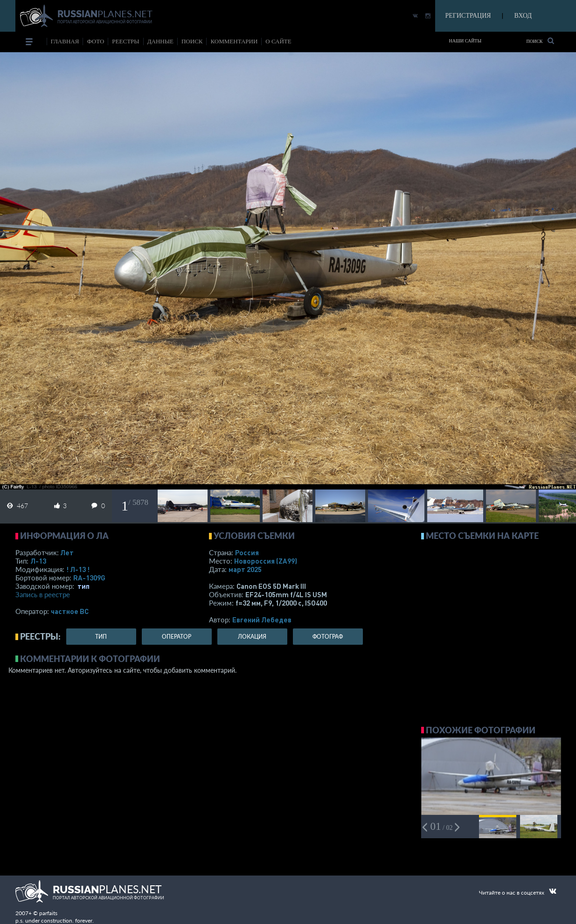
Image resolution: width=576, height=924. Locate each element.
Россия (247, 552)
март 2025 (245, 569)
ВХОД (523, 16)
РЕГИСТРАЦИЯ (468, 16)
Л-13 (38, 561)
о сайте (278, 41)
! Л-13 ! (78, 569)
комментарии (234, 41)
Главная (65, 41)
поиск (192, 41)
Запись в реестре (43, 594)
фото (95, 41)
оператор (177, 637)
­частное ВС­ (70, 611)
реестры (125, 41)
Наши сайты (465, 41)
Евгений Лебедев (262, 620)
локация (252, 637)
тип (83, 586)
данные (160, 41)
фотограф (328, 637)
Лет (67, 552)
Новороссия (266, 561)
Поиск (540, 41)
